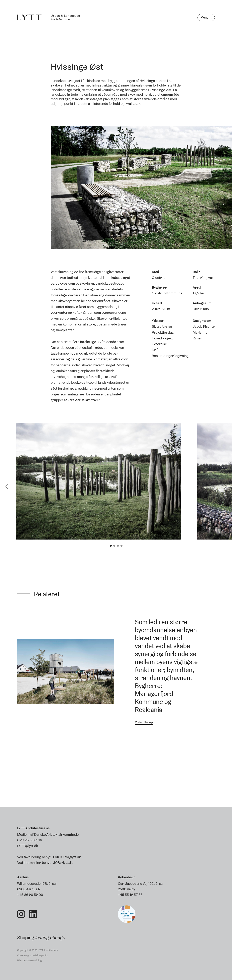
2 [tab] (114, 546)
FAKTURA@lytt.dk (67, 857)
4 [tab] (121, 546)
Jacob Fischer (204, 326)
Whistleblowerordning (29, 960)
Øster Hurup (144, 722)
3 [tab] (118, 546)
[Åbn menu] (206, 18)
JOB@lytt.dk (63, 863)
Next (225, 487)
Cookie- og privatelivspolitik (32, 955)
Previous (7, 487)
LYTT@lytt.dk (28, 846)
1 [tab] (111, 546)
